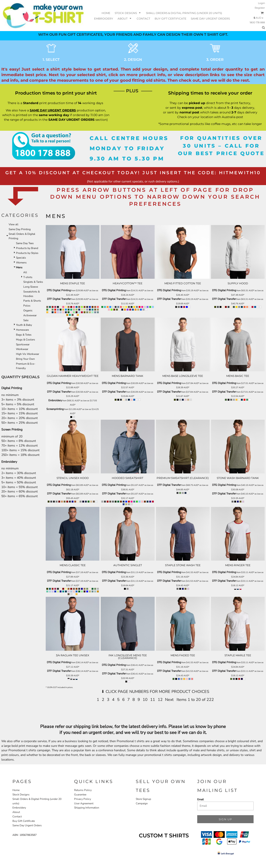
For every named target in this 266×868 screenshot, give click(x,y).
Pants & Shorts (32, 301)
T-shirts (28, 277)
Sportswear (23, 344)
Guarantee (80, 795)
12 (160, 700)
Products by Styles (27, 253)
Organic (28, 310)
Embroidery (55, 400)
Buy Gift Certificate (24, 821)
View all (14, 224)
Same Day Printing (20, 229)
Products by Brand (27, 248)
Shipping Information (87, 808)
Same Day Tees (25, 243)
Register (260, 8)
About (16, 812)
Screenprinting (55, 409)
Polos (27, 306)
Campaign (142, 803)
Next (169, 700)
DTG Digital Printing (59, 290)
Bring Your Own (25, 359)
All (25, 272)
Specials (21, 258)
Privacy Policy (83, 799)
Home (16, 790)
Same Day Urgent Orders (27, 825)
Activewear (30, 315)
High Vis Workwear (28, 354)
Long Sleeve (31, 287)
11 (153, 700)
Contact (17, 817)
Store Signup (143, 799)
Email (201, 799)
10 (145, 700)
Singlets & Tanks (33, 282)
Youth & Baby (24, 325)
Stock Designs (21, 795)
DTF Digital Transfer (59, 299)
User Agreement (84, 803)
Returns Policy (83, 790)
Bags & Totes (24, 335)
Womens (21, 263)
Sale (26, 320)
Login (261, 3)
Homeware (22, 330)
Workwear (22, 349)
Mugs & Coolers (26, 340)
